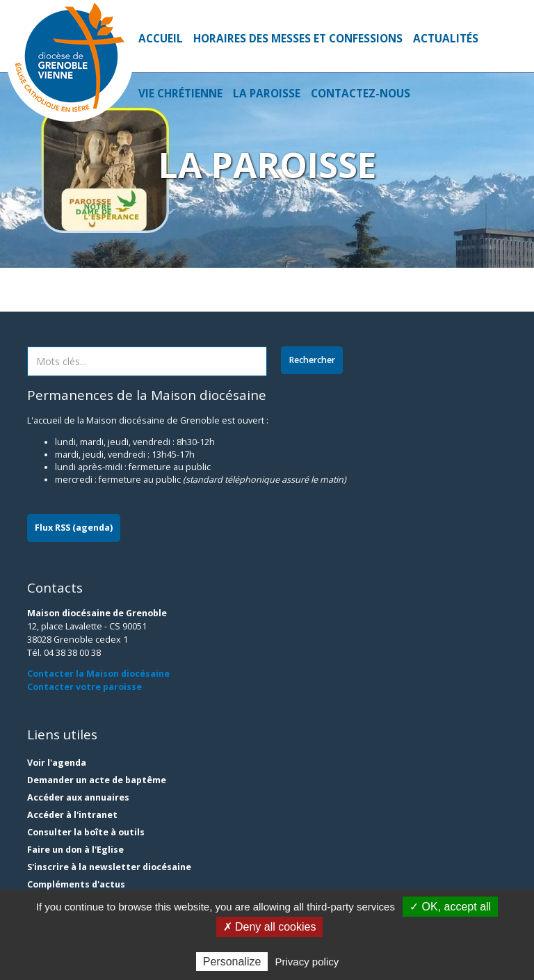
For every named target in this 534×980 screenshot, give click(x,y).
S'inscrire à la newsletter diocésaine (109, 867)
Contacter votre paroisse (84, 687)
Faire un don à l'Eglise (75, 850)
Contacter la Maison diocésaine (98, 674)
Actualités (446, 39)
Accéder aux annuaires (78, 797)
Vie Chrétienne (180, 94)
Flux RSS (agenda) (74, 528)
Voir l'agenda (57, 763)
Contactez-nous (361, 94)
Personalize (232, 962)
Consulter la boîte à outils (86, 832)
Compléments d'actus (76, 884)
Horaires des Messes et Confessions (298, 39)
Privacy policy (307, 962)
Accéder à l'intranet (72, 815)
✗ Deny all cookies (270, 927)
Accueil (161, 39)
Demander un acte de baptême (97, 780)
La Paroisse (267, 94)
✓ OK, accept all (450, 907)
